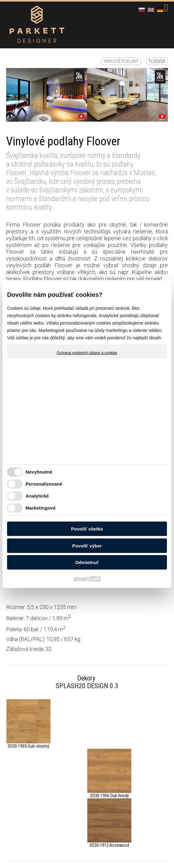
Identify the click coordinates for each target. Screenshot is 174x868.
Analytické (37, 496)
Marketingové (41, 508)
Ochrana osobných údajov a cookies (87, 353)
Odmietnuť (87, 562)
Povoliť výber (87, 546)
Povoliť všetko (87, 529)
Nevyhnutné (39, 472)
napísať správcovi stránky (138, 802)
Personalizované (44, 484)
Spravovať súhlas (118, 807)
